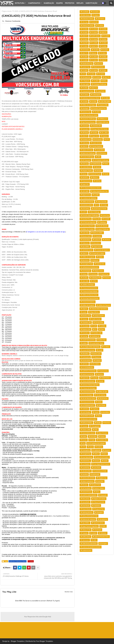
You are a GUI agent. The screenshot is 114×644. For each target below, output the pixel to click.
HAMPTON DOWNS (89, 340)
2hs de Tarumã (103, 226)
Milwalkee (85, 354)
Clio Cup (85, 22)
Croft (94, 326)
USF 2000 (85, 191)
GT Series (85, 95)
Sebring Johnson (87, 512)
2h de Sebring (101, 395)
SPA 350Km (96, 364)
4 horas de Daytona (88, 302)
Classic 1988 (86, 430)
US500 (94, 533)
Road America (87, 181)
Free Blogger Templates (44, 641)
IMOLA (97, 454)
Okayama (97, 357)
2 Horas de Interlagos (89, 388)
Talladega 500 (96, 278)
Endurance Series (88, 19)
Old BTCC (85, 177)
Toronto (101, 381)
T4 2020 (85, 88)
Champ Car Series (88, 25)
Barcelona (85, 260)
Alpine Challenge (103, 229)
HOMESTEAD (96, 164)
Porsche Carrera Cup (99, 108)
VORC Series (86, 537)
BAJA (99, 416)
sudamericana (87, 550)
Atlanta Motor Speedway (99, 309)
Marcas (94, 53)
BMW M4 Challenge (89, 153)
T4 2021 (95, 133)
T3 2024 (104, 29)
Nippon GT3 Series (100, 499)
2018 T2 (104, 32)
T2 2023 (85, 39)
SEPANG (85, 364)
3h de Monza (103, 398)
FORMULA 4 (103, 119)
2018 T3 (94, 46)
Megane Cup (102, 478)
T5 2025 (85, 57)
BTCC (105, 81)
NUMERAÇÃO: (7, 116)
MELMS (98, 167)
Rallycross (85, 243)
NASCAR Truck (96, 174)
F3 (96, 329)
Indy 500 (85, 43)
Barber (101, 257)
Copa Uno (95, 136)
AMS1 (100, 402)
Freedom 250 (103, 440)
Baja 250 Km (95, 312)
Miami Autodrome (88, 481)
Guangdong (86, 450)
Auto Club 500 (102, 202)
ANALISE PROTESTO (23, 9)
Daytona (105, 136)
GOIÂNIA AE (96, 336)
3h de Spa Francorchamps (90, 298)
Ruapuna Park (99, 509)
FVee (102, 329)
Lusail (100, 350)
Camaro (85, 426)
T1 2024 (85, 46)
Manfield (85, 474)
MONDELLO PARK (101, 471)
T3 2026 (107, 219)
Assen (97, 412)
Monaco (85, 485)
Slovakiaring (103, 519)
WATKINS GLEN (87, 250)
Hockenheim (86, 240)
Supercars (85, 378)
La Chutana (86, 464)
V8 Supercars (86, 77)
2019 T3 (85, 36)
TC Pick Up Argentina (89, 222)
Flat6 (93, 440)
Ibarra (105, 454)
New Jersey (86, 499)
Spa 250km (86, 246)
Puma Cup (106, 215)
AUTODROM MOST (88, 405)
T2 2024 (85, 29)
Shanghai (100, 512)
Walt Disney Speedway (90, 543)
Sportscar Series (99, 523)
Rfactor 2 (95, 177)
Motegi (84, 274)
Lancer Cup (86, 67)
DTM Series (103, 153)
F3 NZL (105, 205)
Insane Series (97, 143)
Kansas (97, 461)
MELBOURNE (87, 471)
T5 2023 (85, 278)
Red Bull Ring (87, 219)
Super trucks (98, 246)
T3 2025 (94, 32)
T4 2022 (97, 77)
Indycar (96, 15)
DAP (96, 430)
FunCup (85, 336)
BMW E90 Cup (104, 122)
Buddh (99, 423)
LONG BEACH (87, 167)
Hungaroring (86, 454)
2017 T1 (94, 88)
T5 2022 (97, 112)
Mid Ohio (101, 481)
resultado (85, 12)
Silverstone (96, 243)
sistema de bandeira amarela (91, 547)
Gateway (85, 143)
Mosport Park (96, 485)
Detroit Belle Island (88, 433)
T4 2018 (85, 101)
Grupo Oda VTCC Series (100, 129)
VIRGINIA (103, 533)
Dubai (84, 436)
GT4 (84, 447)
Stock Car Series (99, 67)
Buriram (108, 423)
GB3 (99, 157)
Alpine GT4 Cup (87, 150)
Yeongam (104, 543)
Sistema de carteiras (89, 519)
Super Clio (85, 184)
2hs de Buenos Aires (89, 398)
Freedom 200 (87, 139)
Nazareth (104, 495)
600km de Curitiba (88, 229)
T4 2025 (85, 32)
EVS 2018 (93, 436)
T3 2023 (104, 43)
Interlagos (85, 108)
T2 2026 (94, 39)
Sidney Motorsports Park (90, 516)
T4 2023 (105, 50)
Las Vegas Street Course (101, 464)
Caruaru (85, 319)
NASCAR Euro (87, 492)
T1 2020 (106, 98)
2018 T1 (104, 60)
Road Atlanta (86, 509)
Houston (107, 450)
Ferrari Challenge (88, 157)
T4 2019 (96, 50)
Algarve (85, 309)
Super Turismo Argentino (90, 526)
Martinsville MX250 (88, 478)
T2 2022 (92, 74)
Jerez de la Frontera (103, 457)
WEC (95, 540)
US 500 (94, 101)
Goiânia (100, 447)
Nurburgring (86, 357)
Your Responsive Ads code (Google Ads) (38, 617)
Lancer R (97, 240)
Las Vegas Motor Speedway (91, 347)
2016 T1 (85, 253)
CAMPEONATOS (34, 3)
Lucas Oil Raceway (88, 350)
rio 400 (96, 195)
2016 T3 (85, 136)
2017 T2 (99, 63)
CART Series (96, 36)
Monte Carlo (97, 354)
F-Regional (86, 81)
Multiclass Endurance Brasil (18, 561)
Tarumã (107, 278)
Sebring (98, 181)
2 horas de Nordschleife (90, 288)
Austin (84, 312)
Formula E (85, 129)
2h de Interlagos (87, 395)
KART (84, 212)
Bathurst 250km (98, 233)
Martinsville (96, 474)
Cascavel (85, 126)
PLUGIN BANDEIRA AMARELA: (12, 129)
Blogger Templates (18, 641)
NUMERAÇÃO (49, 3)
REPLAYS (80, 3)
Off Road (85, 133)
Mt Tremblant (86, 488)
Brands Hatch (87, 236)
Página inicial (6, 11)
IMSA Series (86, 15)
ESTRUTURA (20, 3)
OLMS (106, 174)
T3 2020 (31, 561)
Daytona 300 (86, 329)
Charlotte (98, 236)
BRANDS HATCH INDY (89, 419)
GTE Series (86, 208)
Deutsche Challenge (89, 119)
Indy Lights (86, 84)
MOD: (4, 121)
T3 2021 (94, 60)
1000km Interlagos (88, 284)
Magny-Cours (99, 271)
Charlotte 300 (87, 322)
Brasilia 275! (86, 316)
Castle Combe (96, 319)
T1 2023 (94, 57)
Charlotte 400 (97, 126)
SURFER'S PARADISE (89, 371)
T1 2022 (85, 70)
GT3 (84, 74)
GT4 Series (98, 139)
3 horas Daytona (97, 146)
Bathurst (96, 260)
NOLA (97, 492)
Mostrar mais (69, 592)
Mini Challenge (95, 212)
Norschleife (86, 502)
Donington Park (87, 264)
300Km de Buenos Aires (90, 295)
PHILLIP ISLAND (99, 502)
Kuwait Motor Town (97, 343)
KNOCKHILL (86, 461)
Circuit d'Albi (99, 322)
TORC (104, 526)
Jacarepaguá (86, 271)
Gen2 (91, 447)
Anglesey (95, 409)
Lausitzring (86, 467)
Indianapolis (96, 95)
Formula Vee (100, 264)
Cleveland (85, 326)
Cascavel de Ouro (88, 91)
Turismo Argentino (88, 226)
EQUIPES (60, 3)
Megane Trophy (87, 170)
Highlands (97, 450)
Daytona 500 (103, 105)
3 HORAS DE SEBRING (89, 198)
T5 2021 (104, 70)
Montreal (107, 240)
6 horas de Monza (88, 402)
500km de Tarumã (104, 305)
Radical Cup (105, 274)
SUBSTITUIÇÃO (91, 3)
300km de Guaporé (88, 257)
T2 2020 (106, 36)
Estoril (103, 436)
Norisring (94, 274)
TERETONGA (106, 378)
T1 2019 (104, 46)
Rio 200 (97, 219)
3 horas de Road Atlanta (90, 291)
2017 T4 (107, 77)
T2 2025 (94, 29)
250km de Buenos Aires (90, 115)
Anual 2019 (100, 150)
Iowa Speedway (87, 457)
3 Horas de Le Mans (98, 253)
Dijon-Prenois (103, 433)
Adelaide (85, 409)
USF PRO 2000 (105, 101)
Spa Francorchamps (89, 122)
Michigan (99, 170)
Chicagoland (96, 426)
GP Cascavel (86, 160)
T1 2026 (95, 43)
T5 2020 (101, 74)
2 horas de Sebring (88, 392)
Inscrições (96, 12)
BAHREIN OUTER (88, 416)
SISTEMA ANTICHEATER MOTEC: (13, 126)
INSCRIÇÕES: (7, 114)
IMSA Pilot (102, 340)
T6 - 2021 (105, 133)
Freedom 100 (97, 333)
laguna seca (86, 195)
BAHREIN (106, 412)
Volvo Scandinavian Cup (100, 191)
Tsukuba (85, 533)
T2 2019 (100, 25)
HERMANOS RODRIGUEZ (90, 267)
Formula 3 (85, 333)
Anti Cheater (86, 412)
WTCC (95, 281)
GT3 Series (86, 50)
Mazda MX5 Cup (87, 63)
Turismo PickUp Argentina (90, 385)
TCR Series (101, 19)
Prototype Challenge (100, 84)
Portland (98, 360)
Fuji (83, 443)
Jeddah (85, 343)
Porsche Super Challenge (90, 215)
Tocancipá (98, 530)
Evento (84, 440)
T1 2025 (85, 60)
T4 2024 (104, 39)
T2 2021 (103, 53)
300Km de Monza (88, 202)
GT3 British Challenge (101, 160)
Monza (84, 174)
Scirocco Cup (86, 112)
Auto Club (85, 233)
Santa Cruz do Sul (88, 374)
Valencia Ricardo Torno (102, 537)
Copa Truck (101, 91)
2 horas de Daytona (103, 250)
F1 (97, 205)
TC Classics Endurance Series (91, 188)
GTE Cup (85, 164)
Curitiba (103, 326)
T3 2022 (104, 57)
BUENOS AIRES (87, 205)
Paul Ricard (86, 505)
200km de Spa (103, 392)
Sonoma (100, 374)
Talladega (103, 222)
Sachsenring (104, 371)
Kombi (105, 461)
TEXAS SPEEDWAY (88, 381)
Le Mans (106, 347)
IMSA (106, 164)
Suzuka (95, 378)
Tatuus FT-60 (86, 530)
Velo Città (85, 281)
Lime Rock (97, 467)
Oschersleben (87, 360)
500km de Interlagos (89, 105)
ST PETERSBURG (88, 367)
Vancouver (86, 540)
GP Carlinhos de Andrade (97, 443)
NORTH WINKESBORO (89, 495)
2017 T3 (85, 53)
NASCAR (95, 22)
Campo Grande (99, 316)
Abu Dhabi (102, 405)
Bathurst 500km (87, 423)
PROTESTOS (70, 3)
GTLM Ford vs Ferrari (100, 208)
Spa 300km (86, 523)
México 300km (99, 488)
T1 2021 (96, 81)
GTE (107, 139)
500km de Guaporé (88, 305)
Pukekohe (97, 505)
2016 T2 (85, 146)
